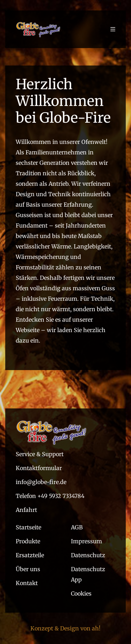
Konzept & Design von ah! (65, 628)
